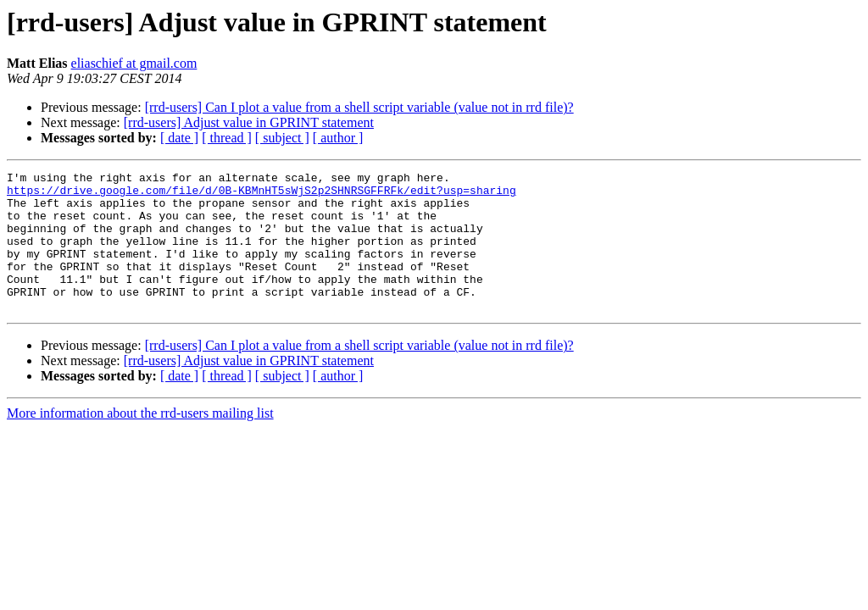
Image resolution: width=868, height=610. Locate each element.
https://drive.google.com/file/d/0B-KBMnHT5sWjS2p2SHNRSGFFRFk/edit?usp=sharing (262, 195)
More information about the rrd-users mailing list (140, 441)
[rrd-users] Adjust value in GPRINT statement (249, 122)
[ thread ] (227, 138)
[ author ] (338, 138)
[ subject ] (282, 138)
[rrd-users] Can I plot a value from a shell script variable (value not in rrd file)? (359, 107)
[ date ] (179, 138)
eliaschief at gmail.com (134, 63)
